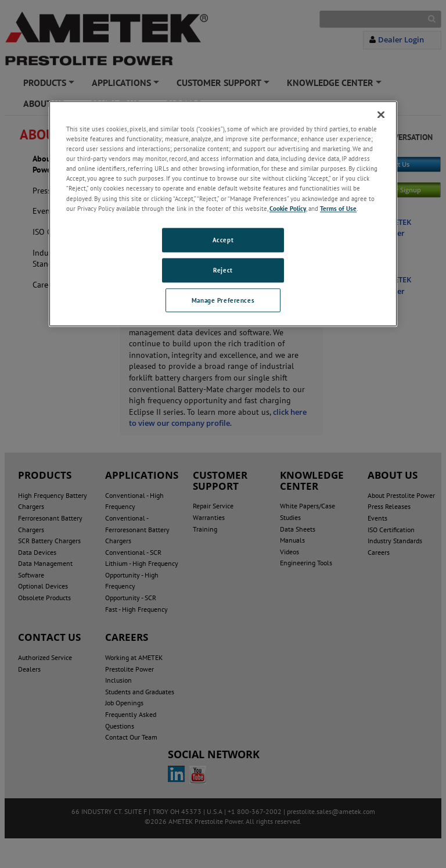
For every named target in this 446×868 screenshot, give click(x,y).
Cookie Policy (288, 208)
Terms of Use (338, 208)
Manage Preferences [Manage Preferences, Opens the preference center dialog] (223, 300)
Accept (223, 240)
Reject (223, 270)
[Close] (381, 114)
